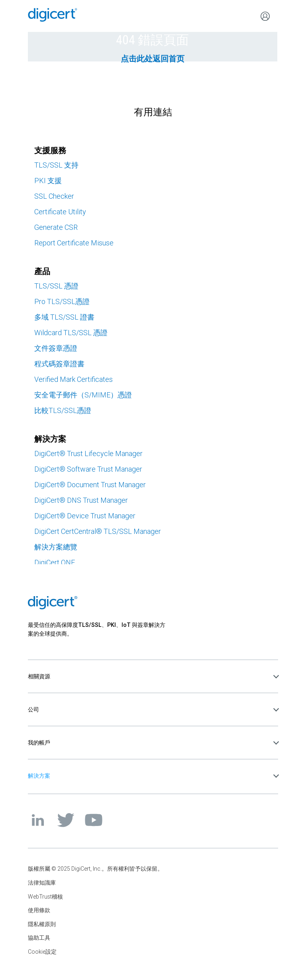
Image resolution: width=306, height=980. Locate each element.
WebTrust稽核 (45, 897)
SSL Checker (54, 196)
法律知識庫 (42, 883)
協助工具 (39, 938)
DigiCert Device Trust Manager (85, 516)
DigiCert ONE (55, 562)
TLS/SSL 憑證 (56, 286)
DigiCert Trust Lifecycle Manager (88, 453)
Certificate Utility (60, 212)
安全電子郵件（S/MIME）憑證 (83, 395)
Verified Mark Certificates (74, 379)
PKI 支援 (48, 181)
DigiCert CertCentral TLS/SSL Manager (98, 531)
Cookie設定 (42, 952)
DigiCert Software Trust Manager (88, 469)
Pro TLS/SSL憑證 (62, 301)
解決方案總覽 (56, 547)
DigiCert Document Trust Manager (90, 485)
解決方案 (39, 776)
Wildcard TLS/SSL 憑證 (71, 333)
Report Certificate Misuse (74, 243)
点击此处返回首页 (153, 58)
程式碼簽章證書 (59, 364)
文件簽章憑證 (56, 348)
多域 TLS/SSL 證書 (64, 317)
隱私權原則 (42, 924)
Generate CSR (56, 227)
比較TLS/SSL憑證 (63, 410)
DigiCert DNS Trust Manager (81, 500)
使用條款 (39, 910)
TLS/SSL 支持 (56, 165)
